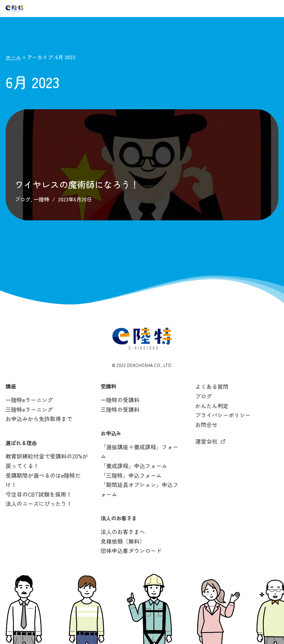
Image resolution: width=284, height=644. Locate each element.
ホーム (13, 57)
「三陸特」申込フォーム (131, 475)
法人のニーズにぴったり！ (39, 504)
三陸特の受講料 (120, 409)
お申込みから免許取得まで (39, 419)
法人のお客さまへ (123, 532)
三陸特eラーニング (29, 409)
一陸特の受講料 (120, 400)
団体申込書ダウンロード (131, 550)
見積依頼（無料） (123, 541)
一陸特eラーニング (29, 400)
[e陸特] (14, 9)
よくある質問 (212, 387)
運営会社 (206, 442)
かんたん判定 (212, 406)
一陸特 (41, 199)
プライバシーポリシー (223, 415)
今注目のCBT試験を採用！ (39, 494)
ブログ (23, 199)
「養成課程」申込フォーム (134, 466)
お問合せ (206, 425)
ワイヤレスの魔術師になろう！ (77, 184)
